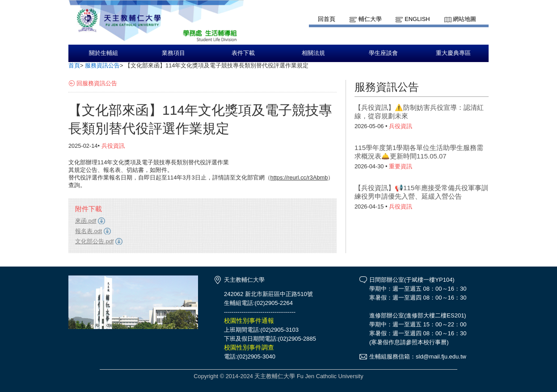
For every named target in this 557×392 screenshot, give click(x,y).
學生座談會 (383, 53)
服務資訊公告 (102, 65)
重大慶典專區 (453, 53)
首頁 (74, 65)
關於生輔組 (103, 53)
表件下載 (243, 53)
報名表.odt (89, 231)
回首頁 (327, 19)
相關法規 (313, 53)
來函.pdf (86, 221)
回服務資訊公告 (97, 83)
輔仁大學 (370, 19)
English (417, 19)
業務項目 (173, 53)
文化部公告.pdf (94, 241)
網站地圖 (464, 19)
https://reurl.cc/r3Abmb (299, 177)
